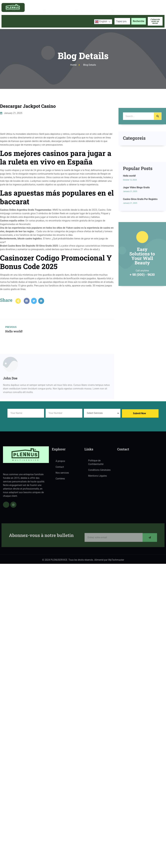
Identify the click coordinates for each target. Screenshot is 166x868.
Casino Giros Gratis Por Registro (140, 226)
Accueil (8, 27)
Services (50, 27)
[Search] (158, 125)
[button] (27, 305)
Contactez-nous (82, 27)
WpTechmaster (116, 561)
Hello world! (129, 203)
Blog (65, 27)
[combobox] (122, 21)
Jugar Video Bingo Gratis (136, 214)
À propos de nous (28, 27)
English (101, 22)
